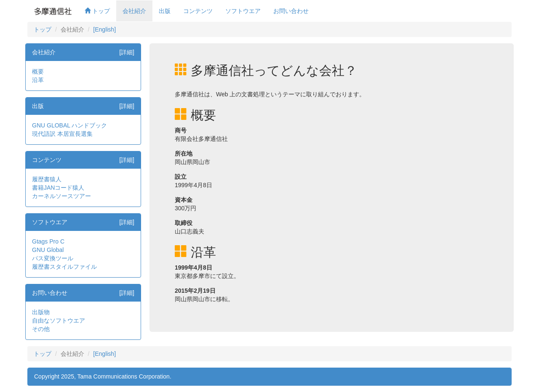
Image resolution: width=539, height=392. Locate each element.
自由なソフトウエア (59, 320)
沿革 (38, 80)
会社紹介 (134, 11)
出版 (165, 11)
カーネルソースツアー (61, 196)
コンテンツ (198, 11)
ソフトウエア (243, 11)
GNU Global (48, 250)
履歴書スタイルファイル (64, 267)
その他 (41, 329)
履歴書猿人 (47, 179)
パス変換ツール (53, 258)
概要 (38, 72)
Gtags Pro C (48, 241)
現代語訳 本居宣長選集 (62, 134)
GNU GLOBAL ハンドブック (69, 125)
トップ (97, 11)
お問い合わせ (291, 11)
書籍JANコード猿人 (58, 188)
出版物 (41, 312)
